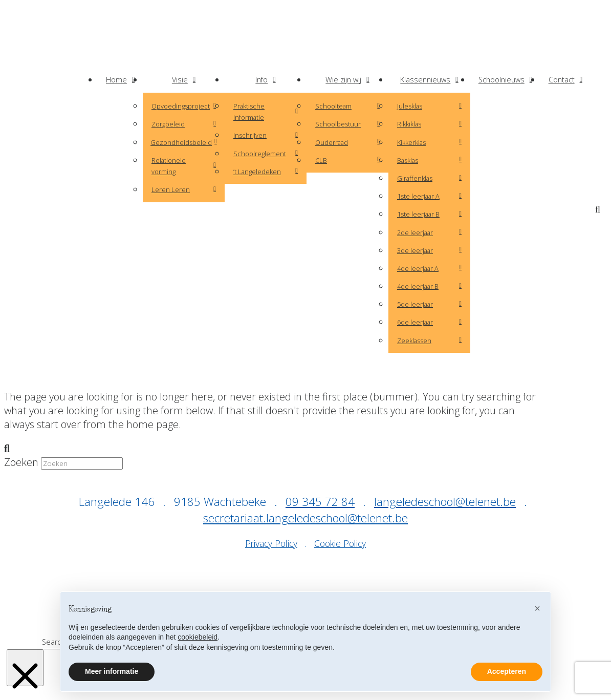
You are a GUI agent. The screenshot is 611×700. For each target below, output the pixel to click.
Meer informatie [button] (112, 671)
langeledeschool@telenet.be (445, 502)
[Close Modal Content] (25, 668)
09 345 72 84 (320, 502)
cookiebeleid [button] (198, 637)
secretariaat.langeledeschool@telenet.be (305, 518)
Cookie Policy (340, 543)
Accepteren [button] (507, 671)
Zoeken (21, 462)
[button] (600, 210)
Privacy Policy (271, 543)
